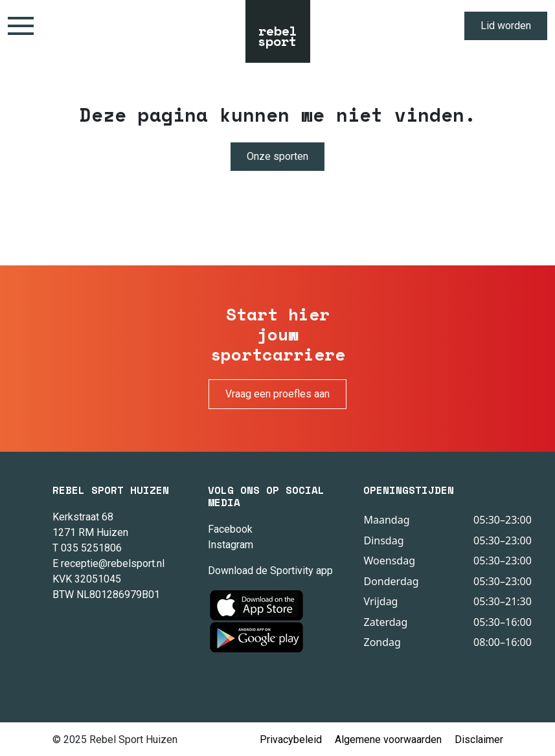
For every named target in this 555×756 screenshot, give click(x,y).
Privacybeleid (291, 739)
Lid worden (506, 26)
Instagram (231, 545)
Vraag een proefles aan (277, 394)
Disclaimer (479, 739)
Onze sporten (277, 156)
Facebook (230, 529)
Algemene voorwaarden (388, 739)
